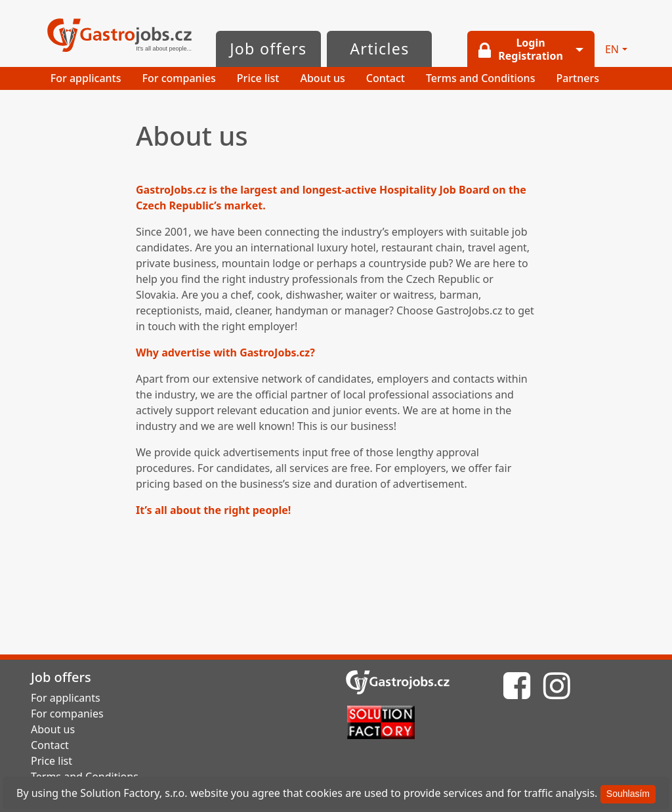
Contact (386, 78)
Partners (577, 78)
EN (612, 49)
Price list (258, 78)
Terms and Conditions (480, 78)
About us (322, 78)
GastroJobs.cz (119, 36)
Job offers (268, 49)
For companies (179, 78)
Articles (379, 49)
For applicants (86, 78)
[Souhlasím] (628, 794)
